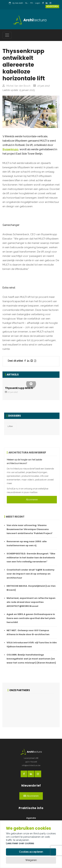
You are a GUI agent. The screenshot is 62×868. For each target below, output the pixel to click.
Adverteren (52, 6)
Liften (10, 426)
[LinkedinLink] (47, 3)
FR (31, 3)
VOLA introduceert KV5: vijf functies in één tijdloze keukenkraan (32, 645)
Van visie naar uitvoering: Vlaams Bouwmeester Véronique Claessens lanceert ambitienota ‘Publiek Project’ (30, 529)
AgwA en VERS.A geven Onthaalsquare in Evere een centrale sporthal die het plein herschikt (31, 618)
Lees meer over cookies (20, 843)
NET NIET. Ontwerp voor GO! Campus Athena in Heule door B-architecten (28, 632)
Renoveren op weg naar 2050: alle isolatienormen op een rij (27, 543)
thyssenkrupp (10, 149)
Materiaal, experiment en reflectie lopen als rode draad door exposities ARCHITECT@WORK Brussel (31, 602)
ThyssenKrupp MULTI (19, 388)
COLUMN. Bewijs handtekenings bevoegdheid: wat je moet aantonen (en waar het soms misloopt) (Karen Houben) (31, 659)
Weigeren (31, 860)
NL (26, 3)
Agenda (31, 818)
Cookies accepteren (31, 852)
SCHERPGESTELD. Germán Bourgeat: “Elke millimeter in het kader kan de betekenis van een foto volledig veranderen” (31, 558)
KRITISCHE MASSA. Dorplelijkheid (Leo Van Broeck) (31, 588)
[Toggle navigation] (7, 35)
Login (38, 3)
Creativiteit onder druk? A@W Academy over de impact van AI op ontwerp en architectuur (31, 574)
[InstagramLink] (51, 3)
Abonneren (32, 500)
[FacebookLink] (44, 3)
